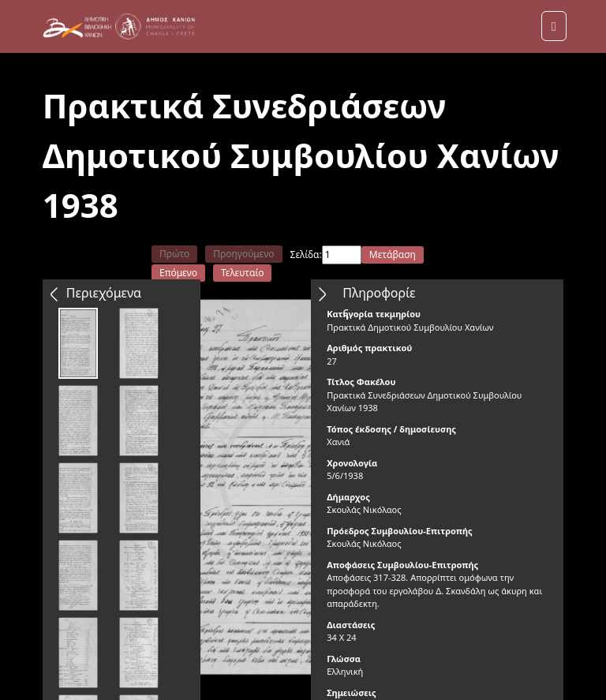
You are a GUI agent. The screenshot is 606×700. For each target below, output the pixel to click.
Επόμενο (178, 273)
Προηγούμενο (243, 254)
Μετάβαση (393, 255)
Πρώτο (174, 254)
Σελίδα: (306, 255)
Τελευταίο (243, 273)
